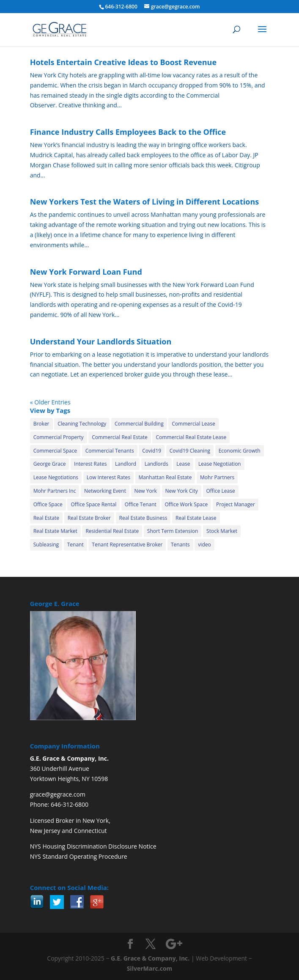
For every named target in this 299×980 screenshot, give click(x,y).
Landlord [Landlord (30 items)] (126, 464)
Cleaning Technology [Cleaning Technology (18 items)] (82, 424)
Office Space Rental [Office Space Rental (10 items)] (93, 504)
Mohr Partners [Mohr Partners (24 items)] (217, 477)
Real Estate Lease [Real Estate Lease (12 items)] (196, 518)
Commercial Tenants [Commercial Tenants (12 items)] (110, 451)
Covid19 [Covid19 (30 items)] (152, 451)
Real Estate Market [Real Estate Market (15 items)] (55, 531)
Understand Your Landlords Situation (101, 341)
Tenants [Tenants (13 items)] (180, 545)
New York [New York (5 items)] (146, 491)
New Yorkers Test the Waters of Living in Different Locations (145, 202)
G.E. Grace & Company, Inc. (150, 958)
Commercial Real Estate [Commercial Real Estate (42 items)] (120, 437)
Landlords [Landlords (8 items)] (156, 464)
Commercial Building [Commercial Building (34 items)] (139, 424)
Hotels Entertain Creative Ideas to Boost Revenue (123, 62)
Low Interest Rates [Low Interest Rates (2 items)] (108, 477)
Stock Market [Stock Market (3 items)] (222, 531)
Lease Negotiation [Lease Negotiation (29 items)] (220, 464)
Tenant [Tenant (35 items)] (75, 545)
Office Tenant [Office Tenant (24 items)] (141, 504)
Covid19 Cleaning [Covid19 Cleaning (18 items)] (190, 451)
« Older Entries (50, 402)
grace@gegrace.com (58, 794)
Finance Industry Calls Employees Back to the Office (128, 132)
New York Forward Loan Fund (86, 272)
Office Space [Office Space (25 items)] (48, 504)
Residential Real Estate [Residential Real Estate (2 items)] (112, 531)
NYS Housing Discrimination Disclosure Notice (93, 846)
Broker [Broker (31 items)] (41, 424)
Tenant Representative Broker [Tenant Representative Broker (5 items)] (127, 545)
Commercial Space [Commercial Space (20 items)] (55, 451)
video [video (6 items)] (204, 545)
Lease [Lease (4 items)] (183, 464)
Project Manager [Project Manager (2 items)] (236, 504)
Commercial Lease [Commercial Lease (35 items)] (193, 424)
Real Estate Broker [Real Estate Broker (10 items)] (89, 518)
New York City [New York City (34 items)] (182, 491)
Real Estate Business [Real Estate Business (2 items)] (143, 518)
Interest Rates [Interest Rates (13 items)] (90, 464)
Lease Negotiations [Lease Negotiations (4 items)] (56, 477)
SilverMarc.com (150, 968)
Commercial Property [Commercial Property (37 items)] (59, 437)
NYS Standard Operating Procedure (79, 856)
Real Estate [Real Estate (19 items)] (46, 518)
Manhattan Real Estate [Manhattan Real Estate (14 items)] (165, 477)
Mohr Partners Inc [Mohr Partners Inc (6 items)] (55, 491)
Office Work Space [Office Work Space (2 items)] (187, 504)
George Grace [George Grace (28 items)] (50, 464)
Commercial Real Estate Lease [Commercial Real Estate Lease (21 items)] (191, 437)
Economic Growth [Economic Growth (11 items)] (240, 451)
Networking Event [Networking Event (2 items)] (105, 491)
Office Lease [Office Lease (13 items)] (221, 491)
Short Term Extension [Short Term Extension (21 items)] (173, 531)
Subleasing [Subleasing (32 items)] (46, 545)
